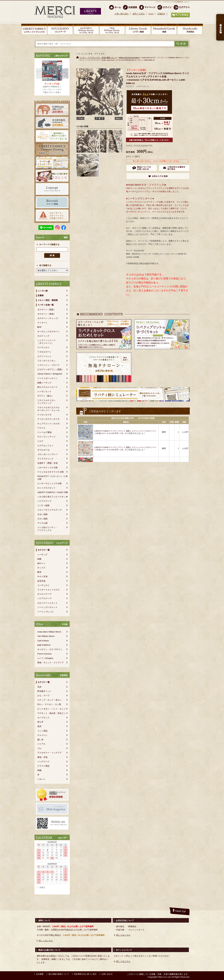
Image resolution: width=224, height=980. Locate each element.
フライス (41, 428)
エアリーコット (44, 356)
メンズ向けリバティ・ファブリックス (47, 529)
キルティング (43, 336)
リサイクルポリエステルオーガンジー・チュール (48, 409)
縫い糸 (40, 740)
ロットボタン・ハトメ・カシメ (51, 709)
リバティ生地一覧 (46, 305)
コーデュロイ (43, 347)
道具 (39, 726)
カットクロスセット (46, 488)
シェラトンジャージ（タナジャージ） (46, 342)
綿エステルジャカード (47, 387)
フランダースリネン (46, 361)
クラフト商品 (43, 766)
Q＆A (151, 14)
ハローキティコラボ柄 (47, 468)
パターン (41, 779)
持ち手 (40, 722)
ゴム (39, 748)
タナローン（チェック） (48, 318)
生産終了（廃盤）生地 (47, 463)
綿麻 (39, 559)
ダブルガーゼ (43, 450)
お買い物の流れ (122, 14)
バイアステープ (44, 501)
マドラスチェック (45, 459)
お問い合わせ (107, 974)
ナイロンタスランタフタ (48, 419)
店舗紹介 (161, 14)
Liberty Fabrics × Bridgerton (50, 374)
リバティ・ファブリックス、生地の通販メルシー (98, 58)
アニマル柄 (42, 523)
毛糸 (39, 687)
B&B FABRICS (44, 645)
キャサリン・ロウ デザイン (50, 649)
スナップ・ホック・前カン (49, 700)
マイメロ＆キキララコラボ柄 (50, 472)
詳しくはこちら (46, 941)
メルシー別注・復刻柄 (48, 300)
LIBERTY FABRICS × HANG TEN (52, 492)
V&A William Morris (46, 636)
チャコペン (42, 735)
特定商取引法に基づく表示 (85, 974)
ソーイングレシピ (45, 612)
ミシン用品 (42, 731)
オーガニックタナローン (48, 332)
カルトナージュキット (47, 603)
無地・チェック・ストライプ (50, 663)
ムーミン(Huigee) (45, 658)
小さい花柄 (42, 519)
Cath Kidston (43, 641)
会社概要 (40, 974)
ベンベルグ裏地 (44, 432)
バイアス (41, 744)
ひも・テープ (43, 696)
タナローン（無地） (46, 314)
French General (44, 654)
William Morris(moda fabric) (129, 58)
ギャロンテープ (44, 594)
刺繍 (39, 770)
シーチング (42, 555)
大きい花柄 (42, 514)
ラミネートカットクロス (48, 590)
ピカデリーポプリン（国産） (50, 369)
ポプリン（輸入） (45, 396)
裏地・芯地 (42, 757)
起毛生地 (41, 581)
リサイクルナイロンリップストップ (46, 402)
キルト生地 (42, 576)
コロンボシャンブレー (47, 454)
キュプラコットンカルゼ (48, 424)
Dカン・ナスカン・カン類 (49, 704)
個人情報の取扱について (59, 974)
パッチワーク (43, 762)
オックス (41, 568)
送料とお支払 (139, 14)
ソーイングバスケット (47, 607)
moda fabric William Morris (49, 632)
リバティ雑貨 (43, 505)
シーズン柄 (43, 291)
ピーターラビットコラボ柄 (49, 483)
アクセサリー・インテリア (49, 753)
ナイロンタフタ (44, 415)
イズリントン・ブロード (48, 365)
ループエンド (43, 718)
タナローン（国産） (46, 310)
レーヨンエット (44, 391)
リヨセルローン (44, 352)
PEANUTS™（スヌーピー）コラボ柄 (52, 478)
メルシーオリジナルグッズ (49, 510)
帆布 (39, 327)
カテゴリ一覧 (44, 550)
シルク (40, 441)
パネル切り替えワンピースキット (52, 497)
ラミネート (42, 323)
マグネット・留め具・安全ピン (51, 713)
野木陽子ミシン (44, 691)
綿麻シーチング (44, 383)
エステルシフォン (45, 446)
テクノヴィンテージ (46, 437)
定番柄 (41, 295)
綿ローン (41, 563)
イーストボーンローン (47, 378)
